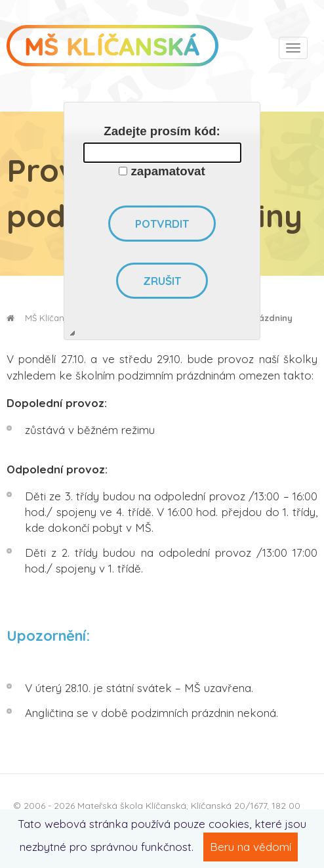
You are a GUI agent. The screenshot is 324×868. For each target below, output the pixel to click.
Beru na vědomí (251, 847)
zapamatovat (168, 171)
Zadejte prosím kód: (162, 131)
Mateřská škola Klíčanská (132, 806)
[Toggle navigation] (293, 48)
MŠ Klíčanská (42, 318)
